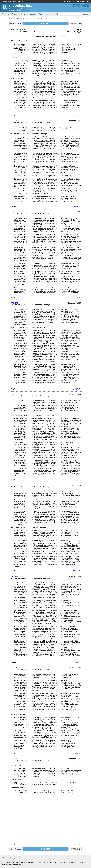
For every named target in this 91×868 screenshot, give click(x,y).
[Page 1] (77, 115)
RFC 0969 (17, 23)
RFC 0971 (74, 23)
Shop (73, 1)
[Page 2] (77, 207)
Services (25, 14)
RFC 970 (15, 121)
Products (16, 14)
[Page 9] (77, 844)
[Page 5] (77, 480)
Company (43, 14)
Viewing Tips (14, 858)
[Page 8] (77, 753)
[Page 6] (77, 571)
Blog (88, 1)
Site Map (5, 858)
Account (67, 1)
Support (34, 14)
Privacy (23, 858)
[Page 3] (77, 298)
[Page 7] (77, 662)
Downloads (81, 1)
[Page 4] (77, 389)
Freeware (6, 14)
